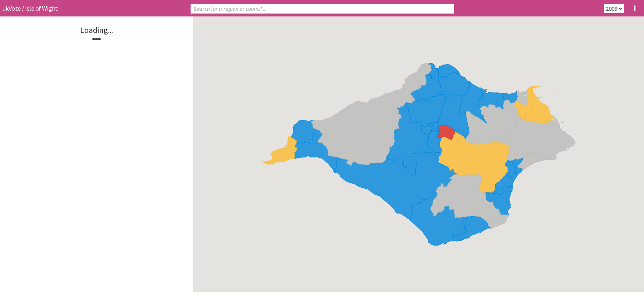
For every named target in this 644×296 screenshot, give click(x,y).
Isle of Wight (41, 8)
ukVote (11, 8)
